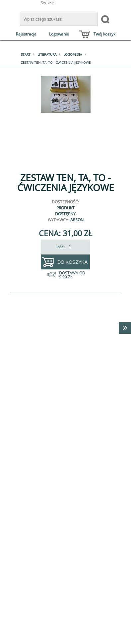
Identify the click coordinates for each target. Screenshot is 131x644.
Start (26, 54)
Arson (77, 220)
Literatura (47, 54)
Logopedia (73, 54)
